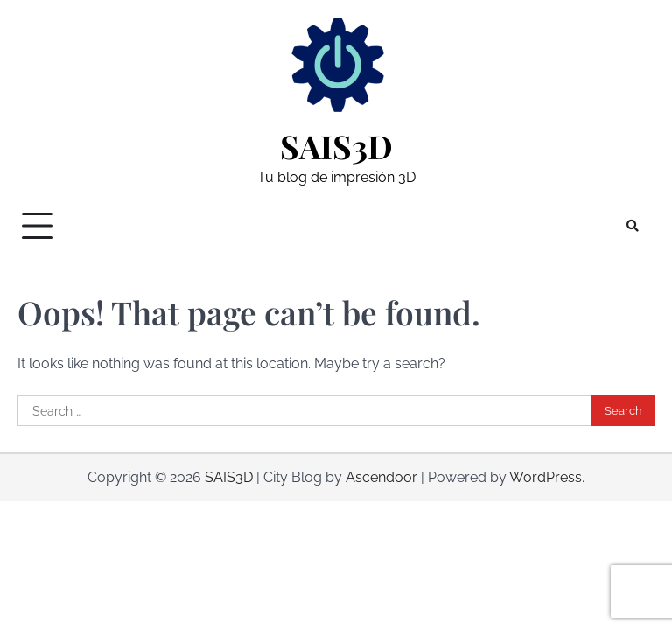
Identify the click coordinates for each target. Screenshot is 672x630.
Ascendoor (381, 477)
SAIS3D (336, 146)
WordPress (546, 477)
